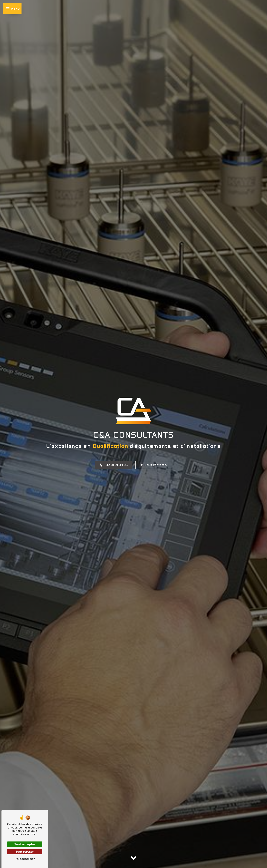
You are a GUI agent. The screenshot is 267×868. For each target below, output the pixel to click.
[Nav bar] (12, 9)
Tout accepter (25, 844)
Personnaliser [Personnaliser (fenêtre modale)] (25, 859)
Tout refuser (25, 852)
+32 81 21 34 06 (114, 465)
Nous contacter (154, 465)
